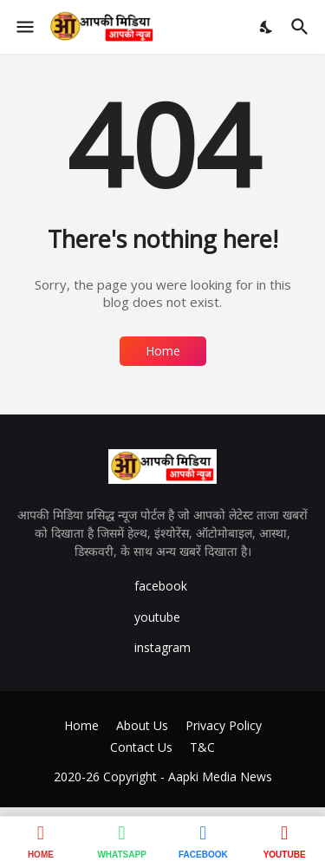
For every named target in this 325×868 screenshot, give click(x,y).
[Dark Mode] (267, 27)
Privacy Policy (224, 725)
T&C (202, 747)
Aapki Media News (220, 777)
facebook (161, 586)
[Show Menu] (24, 27)
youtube (157, 617)
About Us (142, 725)
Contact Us (141, 747)
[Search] (302, 27)
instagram (162, 647)
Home (163, 351)
